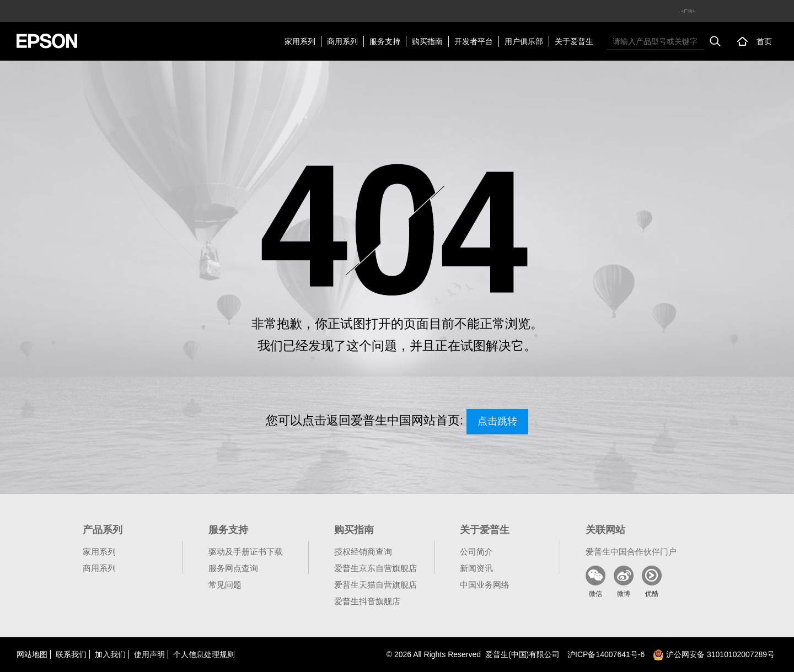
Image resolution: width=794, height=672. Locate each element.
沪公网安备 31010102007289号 (714, 654)
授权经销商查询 (363, 552)
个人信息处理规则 (204, 654)
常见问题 (225, 585)
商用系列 (342, 41)
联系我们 (71, 654)
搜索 (715, 41)
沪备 (606, 654)
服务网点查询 (233, 568)
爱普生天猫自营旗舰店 (375, 585)
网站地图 (32, 654)
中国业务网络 (485, 585)
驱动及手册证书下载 (246, 552)
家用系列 (300, 41)
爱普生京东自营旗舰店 (375, 568)
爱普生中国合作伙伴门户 (631, 552)
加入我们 (110, 654)
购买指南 (427, 41)
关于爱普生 (574, 41)
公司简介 (476, 552)
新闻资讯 (476, 568)
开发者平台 (474, 41)
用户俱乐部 (524, 41)
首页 (764, 41)
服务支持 (385, 41)
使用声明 (149, 654)
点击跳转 (497, 421)
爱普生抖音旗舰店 (367, 601)
